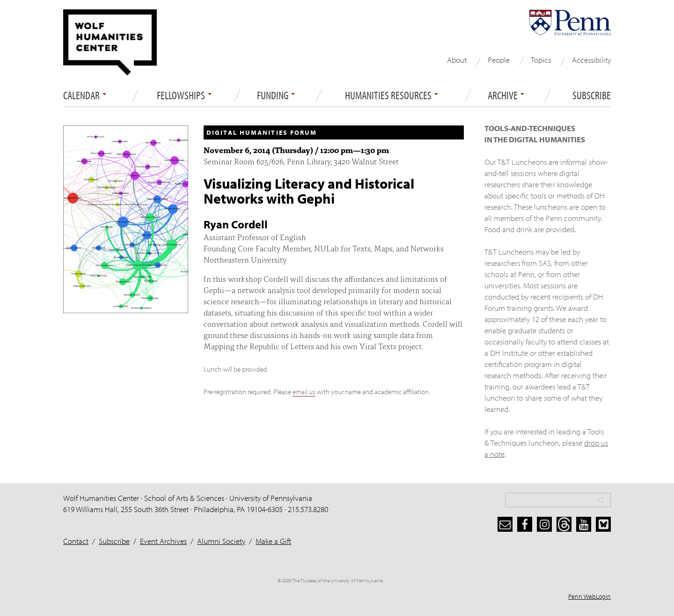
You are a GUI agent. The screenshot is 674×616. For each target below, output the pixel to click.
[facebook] (525, 524)
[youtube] (584, 524)
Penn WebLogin (590, 596)
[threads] (564, 524)
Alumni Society (221, 541)
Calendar (85, 95)
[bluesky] (603, 524)
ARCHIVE (506, 95)
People (499, 60)
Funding (276, 95)
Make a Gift (273, 541)
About (457, 60)
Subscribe (592, 95)
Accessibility (591, 60)
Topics (541, 60)
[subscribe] (505, 524)
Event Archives (163, 541)
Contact (76, 541)
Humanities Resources (392, 95)
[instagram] (544, 524)
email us (304, 392)
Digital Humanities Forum (262, 132)
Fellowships (184, 95)
